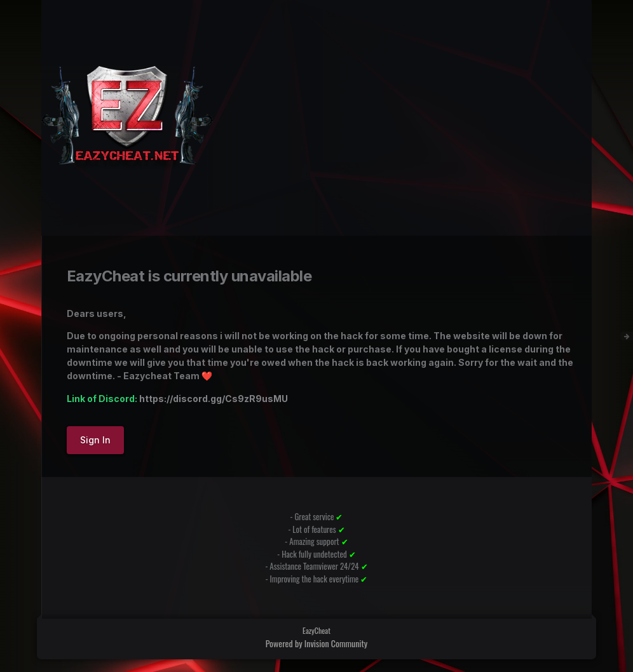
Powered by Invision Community (317, 643)
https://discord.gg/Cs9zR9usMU (214, 399)
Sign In (95, 440)
